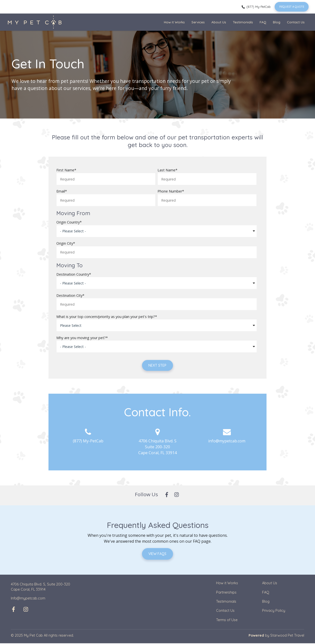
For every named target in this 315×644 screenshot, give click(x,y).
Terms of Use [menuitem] (227, 621)
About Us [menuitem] (219, 22)
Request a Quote (291, 7)
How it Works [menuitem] (174, 22)
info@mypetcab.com (227, 441)
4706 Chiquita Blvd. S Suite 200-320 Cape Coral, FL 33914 (157, 447)
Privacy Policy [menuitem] (274, 611)
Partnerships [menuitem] (226, 593)
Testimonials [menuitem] (243, 22)
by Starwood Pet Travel (276, 636)
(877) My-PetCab (255, 7)
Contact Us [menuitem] (296, 22)
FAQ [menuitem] (263, 22)
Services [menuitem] (198, 22)
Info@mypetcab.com (28, 599)
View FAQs (158, 554)
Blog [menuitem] (277, 22)
